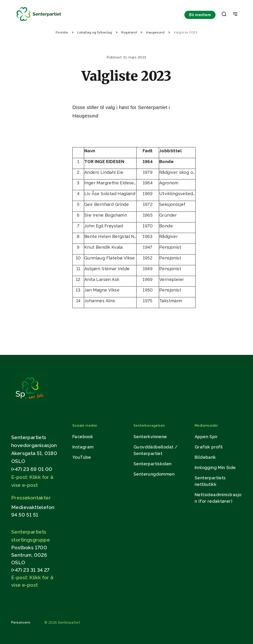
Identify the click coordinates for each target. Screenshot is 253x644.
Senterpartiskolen (153, 464)
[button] (224, 15)
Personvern (21, 622)
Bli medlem (200, 15)
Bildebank (205, 457)
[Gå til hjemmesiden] (30, 401)
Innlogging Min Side (215, 468)
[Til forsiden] (39, 21)
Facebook (83, 437)
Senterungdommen (154, 474)
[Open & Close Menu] (235, 15)
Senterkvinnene (150, 437)
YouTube (82, 457)
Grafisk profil (209, 447)
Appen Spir (206, 437)
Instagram (83, 447)
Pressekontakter (31, 498)
